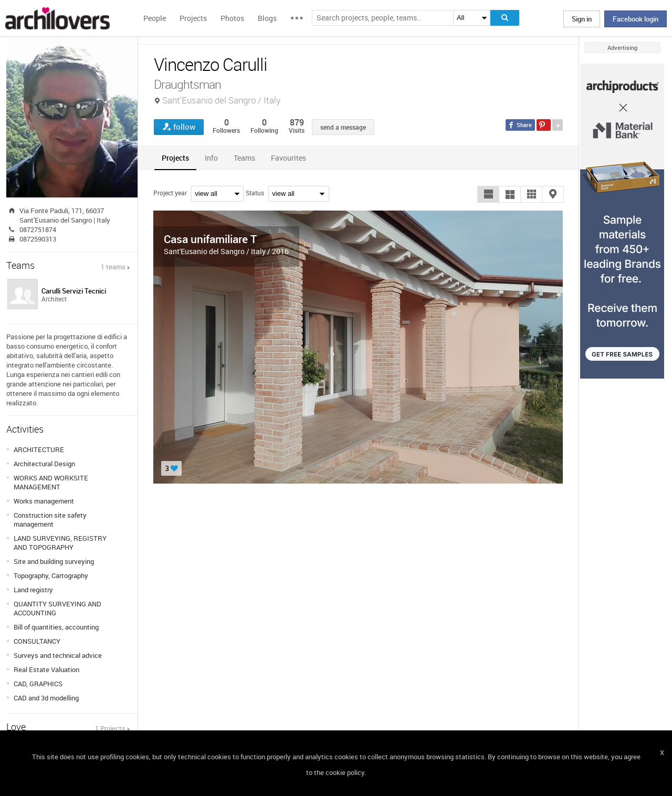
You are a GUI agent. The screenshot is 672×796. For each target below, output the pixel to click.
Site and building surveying (54, 561)
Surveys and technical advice (58, 655)
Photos (232, 18)
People (155, 18)
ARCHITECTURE (39, 449)
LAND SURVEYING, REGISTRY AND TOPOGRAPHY (60, 543)
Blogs (267, 18)
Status (255, 193)
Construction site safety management (50, 520)
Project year (170, 193)
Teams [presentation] (244, 158)
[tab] (175, 158)
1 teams (113, 267)
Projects (193, 18)
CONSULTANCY (37, 641)
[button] (488, 194)
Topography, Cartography (51, 575)
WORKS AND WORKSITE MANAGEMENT (51, 482)
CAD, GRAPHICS (38, 684)
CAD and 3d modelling (46, 698)
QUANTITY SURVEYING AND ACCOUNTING (57, 608)
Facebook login (636, 19)
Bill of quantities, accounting (56, 627)
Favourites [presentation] (288, 158)
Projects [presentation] (175, 158)
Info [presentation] (211, 158)
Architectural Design (44, 464)
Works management (44, 501)
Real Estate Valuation (46, 669)
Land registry (33, 590)
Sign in (582, 19)
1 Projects (110, 728)
